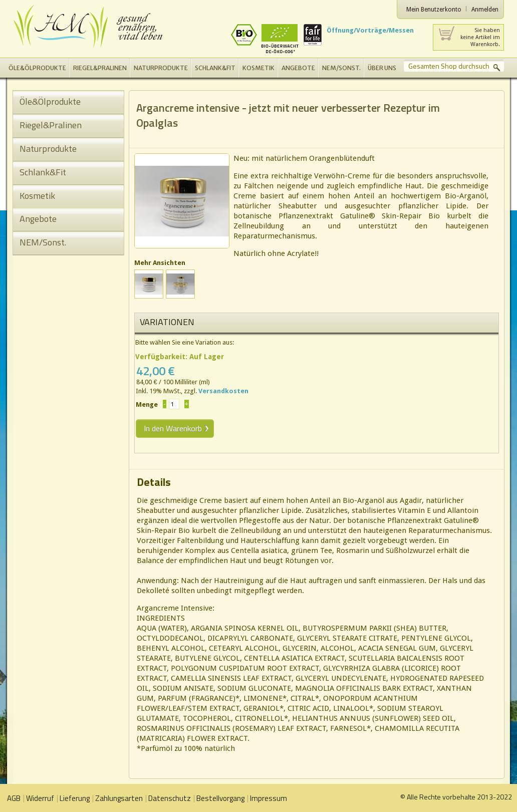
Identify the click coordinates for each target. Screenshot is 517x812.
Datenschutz (170, 798)
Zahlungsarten (119, 798)
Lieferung (75, 798)
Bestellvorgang (220, 798)
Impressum (269, 798)
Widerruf (40, 798)
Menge (147, 404)
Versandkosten (223, 391)
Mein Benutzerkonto (434, 10)
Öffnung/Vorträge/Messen (370, 30)
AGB (14, 798)
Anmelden (485, 10)
